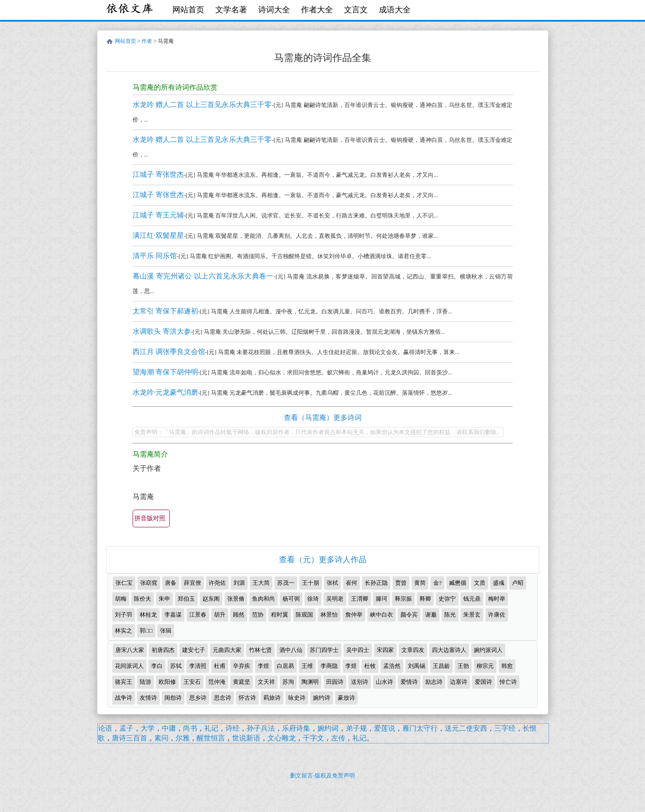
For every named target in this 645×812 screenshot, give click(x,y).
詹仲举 (354, 615)
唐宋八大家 (130, 650)
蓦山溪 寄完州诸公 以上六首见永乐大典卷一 (203, 276)
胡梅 (121, 599)
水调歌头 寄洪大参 (162, 331)
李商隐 (329, 666)
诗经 (233, 728)
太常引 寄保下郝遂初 (165, 311)
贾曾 (401, 583)
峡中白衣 (382, 615)
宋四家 (385, 650)
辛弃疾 (242, 666)
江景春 (198, 615)
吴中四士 (358, 650)
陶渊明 (310, 682)
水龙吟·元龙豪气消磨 (165, 392)
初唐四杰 (163, 650)
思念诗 (223, 698)
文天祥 (266, 682)
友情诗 (148, 698)
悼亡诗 (508, 682)
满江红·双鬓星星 (158, 235)
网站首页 (188, 10)
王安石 (192, 682)
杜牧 (370, 666)
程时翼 (280, 615)
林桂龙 (148, 615)
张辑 (166, 631)
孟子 (126, 728)
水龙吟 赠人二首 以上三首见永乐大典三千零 (202, 105)
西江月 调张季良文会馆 (169, 352)
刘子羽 (124, 615)
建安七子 (194, 650)
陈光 (450, 615)
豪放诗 (346, 698)
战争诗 (124, 698)
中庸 (169, 728)
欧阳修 (167, 682)
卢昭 (518, 583)
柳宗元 (485, 666)
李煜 (263, 666)
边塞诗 (459, 682)
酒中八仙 (291, 650)
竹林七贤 (260, 650)
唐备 (171, 583)
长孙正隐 (376, 583)
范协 (258, 615)
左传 (338, 738)
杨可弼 (291, 599)
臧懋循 (458, 583)
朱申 (164, 599)
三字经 (505, 728)
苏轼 (176, 666)
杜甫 (220, 666)
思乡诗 (198, 698)
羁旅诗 (272, 698)
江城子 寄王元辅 (158, 215)
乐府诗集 (296, 728)
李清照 (198, 666)
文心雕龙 (282, 738)
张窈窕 (149, 583)
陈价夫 (143, 599)
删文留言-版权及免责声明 (322, 776)
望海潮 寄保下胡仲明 (165, 372)
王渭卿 (360, 599)
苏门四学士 (324, 650)
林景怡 (329, 615)
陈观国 (304, 615)
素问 (161, 738)
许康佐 (497, 615)
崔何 (351, 583)
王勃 (463, 666)
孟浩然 (392, 666)
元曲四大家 (227, 650)
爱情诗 (409, 682)
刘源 (239, 583)
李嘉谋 (173, 615)
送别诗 (360, 682)
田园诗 (335, 682)
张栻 (332, 583)
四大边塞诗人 (449, 650)
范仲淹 (217, 682)
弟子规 (356, 728)
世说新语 (246, 738)
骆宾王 (124, 682)
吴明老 (335, 599)
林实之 (124, 631)
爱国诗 (483, 682)
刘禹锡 (417, 666)
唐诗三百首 (130, 738)
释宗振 (403, 599)
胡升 (220, 615)
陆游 (145, 682)
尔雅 (183, 738)
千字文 (313, 738)
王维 (307, 666)
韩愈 (507, 666)
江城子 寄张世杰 (158, 174)
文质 (480, 583)
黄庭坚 (242, 682)
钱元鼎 (472, 599)
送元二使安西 (466, 728)
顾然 (239, 615)
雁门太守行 (420, 728)
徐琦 (313, 599)
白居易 (285, 666)
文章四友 (413, 650)
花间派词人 (129, 666)
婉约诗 (322, 698)
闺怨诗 (173, 698)
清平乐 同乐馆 (155, 256)
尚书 (190, 728)
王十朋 (311, 583)
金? (437, 583)
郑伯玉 (186, 599)
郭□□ (146, 631)
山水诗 (384, 682)
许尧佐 (217, 583)
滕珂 (382, 599)
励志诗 (434, 682)
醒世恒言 (211, 738)
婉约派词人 (488, 650)
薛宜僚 (193, 583)
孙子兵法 (261, 728)
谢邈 (431, 615)
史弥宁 (447, 599)
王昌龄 (441, 666)
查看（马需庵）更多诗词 (323, 417)
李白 (157, 666)
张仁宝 (124, 583)
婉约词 (328, 728)
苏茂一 (286, 583)
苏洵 (288, 682)
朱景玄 (472, 615)
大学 (148, 728)
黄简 (420, 583)
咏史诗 (297, 698)
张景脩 (236, 599)
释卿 (425, 599)
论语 (105, 728)
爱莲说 (385, 728)
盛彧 (499, 583)
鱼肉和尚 (263, 599)
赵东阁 (211, 599)
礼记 (211, 728)
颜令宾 (409, 615)
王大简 (261, 583)
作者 (147, 41)
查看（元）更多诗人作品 (323, 560)
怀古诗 (247, 698)
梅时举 (497, 599)
